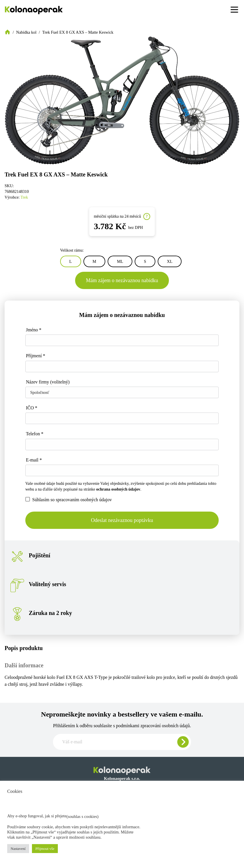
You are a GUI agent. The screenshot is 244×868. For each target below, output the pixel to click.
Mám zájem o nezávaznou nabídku (122, 280)
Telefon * (35, 434)
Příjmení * (36, 356)
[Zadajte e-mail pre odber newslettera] (122, 742)
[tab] (122, 648)
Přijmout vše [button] (45, 849)
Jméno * (34, 330)
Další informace (24, 665)
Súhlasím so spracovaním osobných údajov (68, 499)
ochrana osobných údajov (118, 489)
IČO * (32, 408)
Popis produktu (24, 648)
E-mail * (34, 460)
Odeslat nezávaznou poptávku (122, 520)
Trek (24, 197)
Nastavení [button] (18, 849)
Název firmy (48, 382)
